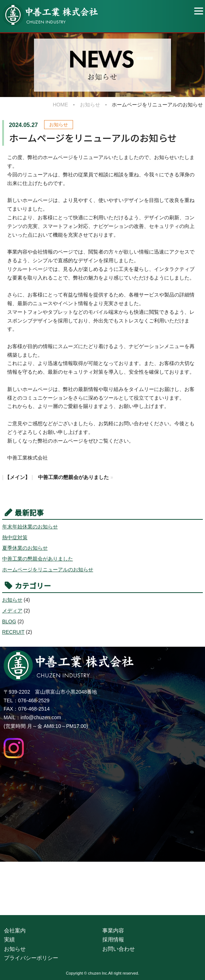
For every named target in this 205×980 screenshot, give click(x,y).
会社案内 (15, 930)
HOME (60, 105)
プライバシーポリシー (31, 958)
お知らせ (90, 105)
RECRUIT (13, 632)
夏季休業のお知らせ (25, 548)
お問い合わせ (119, 949)
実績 (9, 939)
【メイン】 (17, 477)
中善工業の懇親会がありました (73, 477)
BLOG (9, 621)
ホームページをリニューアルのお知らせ (48, 570)
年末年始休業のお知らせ (30, 527)
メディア (12, 611)
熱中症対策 (15, 537)
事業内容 (113, 930)
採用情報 (113, 939)
